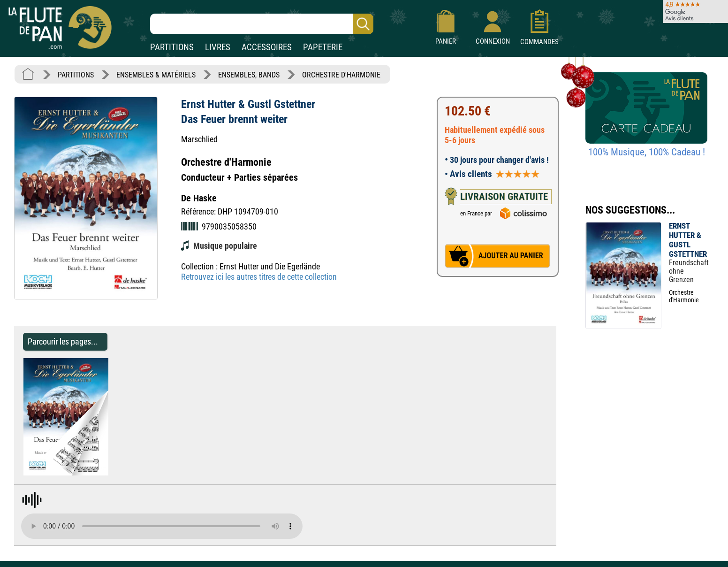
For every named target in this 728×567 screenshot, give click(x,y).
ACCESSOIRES (267, 47)
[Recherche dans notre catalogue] (262, 24)
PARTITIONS (172, 47)
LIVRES (218, 47)
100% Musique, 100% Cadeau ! (647, 152)
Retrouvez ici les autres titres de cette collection (259, 277)
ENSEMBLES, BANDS (249, 75)
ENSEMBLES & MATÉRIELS (156, 75)
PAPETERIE (323, 47)
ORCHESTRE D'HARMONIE (341, 75)
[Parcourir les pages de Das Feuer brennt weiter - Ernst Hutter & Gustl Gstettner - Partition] (113, 473)
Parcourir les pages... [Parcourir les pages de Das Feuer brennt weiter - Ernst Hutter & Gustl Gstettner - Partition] (63, 341)
